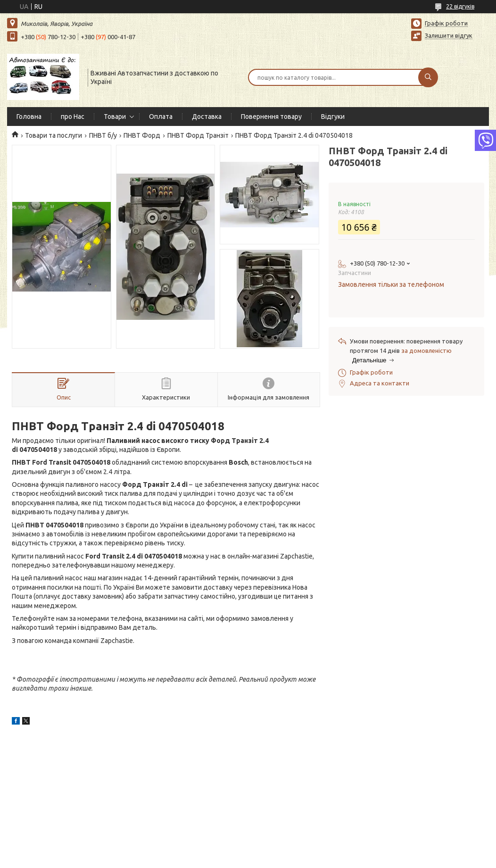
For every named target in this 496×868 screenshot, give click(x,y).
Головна (29, 117)
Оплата (161, 117)
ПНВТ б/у (103, 135)
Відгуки (333, 117)
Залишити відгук (449, 35)
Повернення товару (271, 117)
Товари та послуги (54, 135)
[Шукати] (428, 77)
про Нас (73, 117)
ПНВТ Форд (142, 135)
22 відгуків (460, 6)
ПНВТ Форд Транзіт (198, 135)
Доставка (207, 117)
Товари (115, 117)
